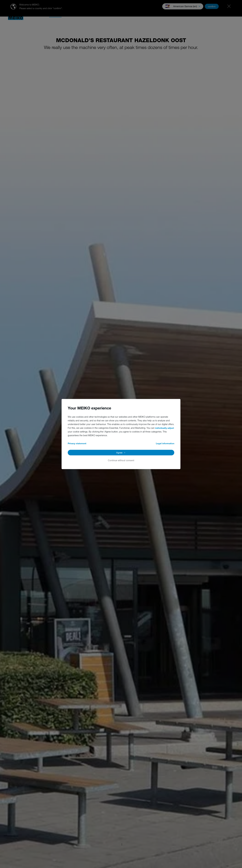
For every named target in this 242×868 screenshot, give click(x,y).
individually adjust (165, 428)
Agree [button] (119, 453)
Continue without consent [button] (121, 460)
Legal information (165, 443)
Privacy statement (77, 443)
